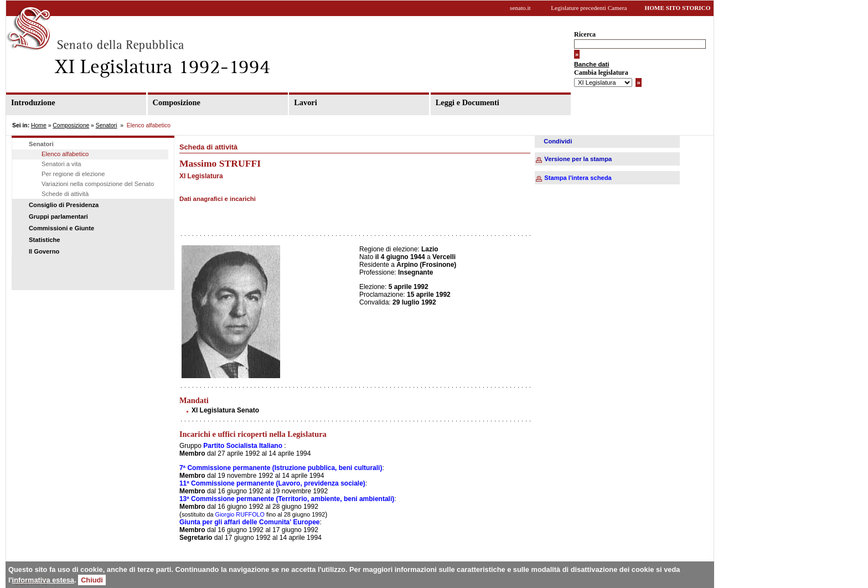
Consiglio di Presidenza (64, 205)
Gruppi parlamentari (58, 216)
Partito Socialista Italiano (243, 446)
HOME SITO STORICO (677, 8)
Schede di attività (65, 194)
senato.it (520, 8)
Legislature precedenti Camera (589, 8)
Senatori (107, 125)
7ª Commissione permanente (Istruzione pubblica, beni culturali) (281, 468)
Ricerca (585, 34)
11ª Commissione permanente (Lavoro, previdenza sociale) (272, 483)
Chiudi (92, 580)
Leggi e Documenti (467, 102)
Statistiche (45, 240)
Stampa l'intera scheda (578, 178)
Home (39, 125)
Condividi (558, 141)
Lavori (306, 102)
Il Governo (44, 251)
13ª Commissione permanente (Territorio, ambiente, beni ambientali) (287, 499)
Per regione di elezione (73, 174)
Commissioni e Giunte (61, 228)
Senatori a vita (61, 164)
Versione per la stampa (578, 159)
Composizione (177, 102)
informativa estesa (43, 580)
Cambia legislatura (601, 73)
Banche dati (591, 64)
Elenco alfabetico (65, 154)
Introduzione (33, 102)
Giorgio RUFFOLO (239, 514)
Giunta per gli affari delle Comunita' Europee (250, 522)
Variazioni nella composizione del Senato (98, 184)
